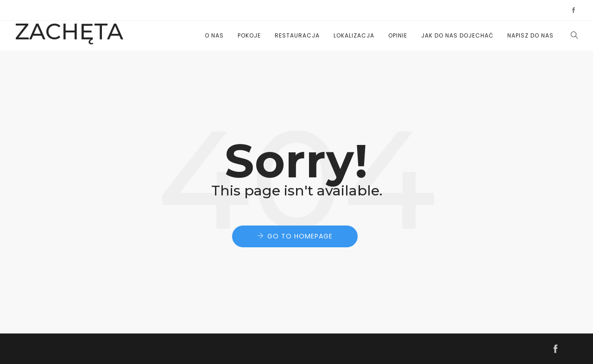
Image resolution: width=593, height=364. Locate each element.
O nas (214, 35)
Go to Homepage (300, 236)
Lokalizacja (354, 35)
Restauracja (297, 35)
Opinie (398, 35)
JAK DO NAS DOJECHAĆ (457, 35)
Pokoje (249, 35)
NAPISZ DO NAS (530, 35)
